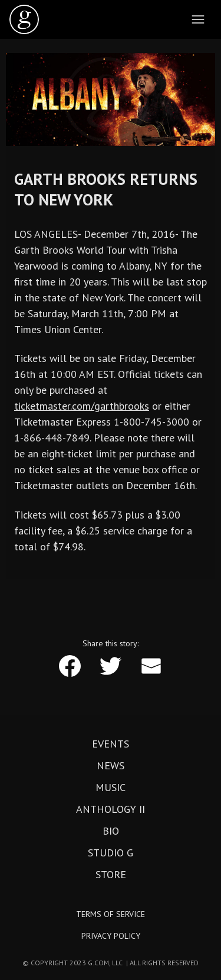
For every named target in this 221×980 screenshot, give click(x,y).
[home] (24, 19)
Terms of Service (111, 914)
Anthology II (111, 809)
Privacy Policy (111, 936)
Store (111, 875)
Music (111, 788)
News (111, 766)
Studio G (111, 853)
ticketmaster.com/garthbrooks (82, 406)
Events (111, 744)
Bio (111, 831)
